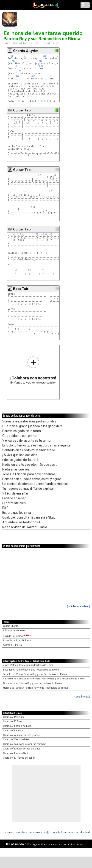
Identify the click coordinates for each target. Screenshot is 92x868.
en (66, 844)
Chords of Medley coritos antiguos (22, 749)
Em (29, 270)
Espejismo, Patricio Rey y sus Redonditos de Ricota (31, 670)
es (60, 844)
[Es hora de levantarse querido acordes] (25, 832)
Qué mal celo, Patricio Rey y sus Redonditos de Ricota (32, 683)
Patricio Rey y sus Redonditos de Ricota (42, 39)
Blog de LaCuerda (17, 636)
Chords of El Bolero (13, 721)
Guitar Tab (22, 110)
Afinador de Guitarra (14, 631)
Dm (16, 66)
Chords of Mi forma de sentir (19, 758)
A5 (37, 234)
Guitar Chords (11, 626)
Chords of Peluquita (14, 717)
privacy (52, 844)
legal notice (39, 844)
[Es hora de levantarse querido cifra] (69, 832)
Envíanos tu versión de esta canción (33, 370)
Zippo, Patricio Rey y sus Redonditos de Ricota (28, 665)
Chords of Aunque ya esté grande (21, 735)
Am (12, 56)
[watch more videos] (78, 606)
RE (20, 175)
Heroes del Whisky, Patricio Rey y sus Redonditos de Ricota (35, 688)
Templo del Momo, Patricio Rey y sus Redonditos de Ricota (35, 674)
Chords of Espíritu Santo (16, 753)
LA (40, 175)
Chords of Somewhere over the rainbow (24, 744)
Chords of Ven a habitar (16, 740)
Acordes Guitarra (12, 645)
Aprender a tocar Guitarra (17, 640)
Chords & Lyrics (26, 51)
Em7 (41, 66)
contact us (81, 844)
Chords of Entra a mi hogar (18, 726)
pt (71, 844)
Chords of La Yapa (13, 731)
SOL (33, 207)
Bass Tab (21, 289)
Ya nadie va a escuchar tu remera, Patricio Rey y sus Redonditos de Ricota (44, 679)
